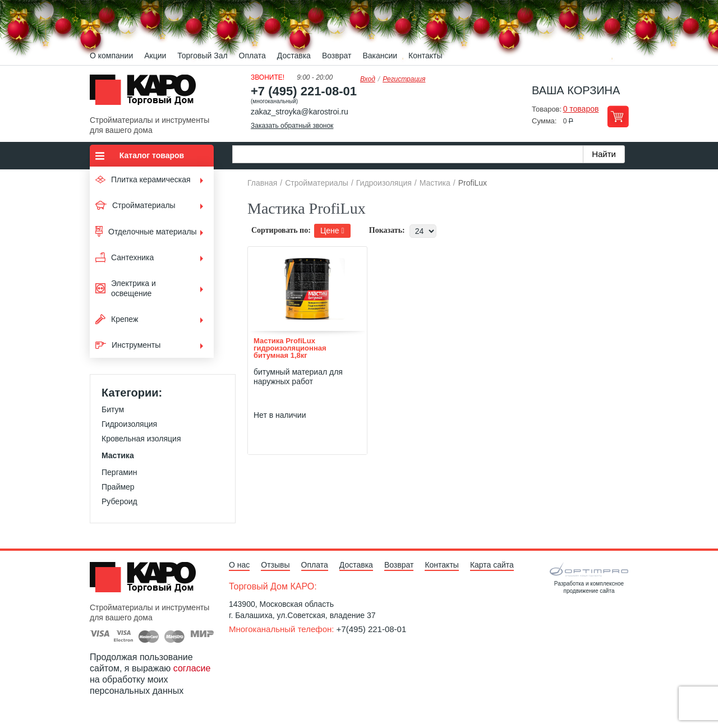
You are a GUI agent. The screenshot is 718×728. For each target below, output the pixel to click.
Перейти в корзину (618, 116)
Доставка (294, 56)
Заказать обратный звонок (292, 126)
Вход (368, 79)
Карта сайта (492, 565)
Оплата (252, 56)
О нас (239, 565)
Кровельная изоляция (141, 439)
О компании (111, 56)
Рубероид (119, 501)
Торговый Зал (202, 56)
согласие (192, 668)
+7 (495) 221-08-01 (304, 91)
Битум (113, 409)
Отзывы (275, 565)
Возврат (337, 56)
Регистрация (404, 79)
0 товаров (581, 109)
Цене (332, 231)
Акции (155, 56)
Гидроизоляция (129, 424)
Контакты (425, 56)
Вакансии (380, 56)
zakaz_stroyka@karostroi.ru (300, 112)
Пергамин (119, 472)
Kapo (147, 93)
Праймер (118, 487)
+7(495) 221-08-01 (372, 629)
